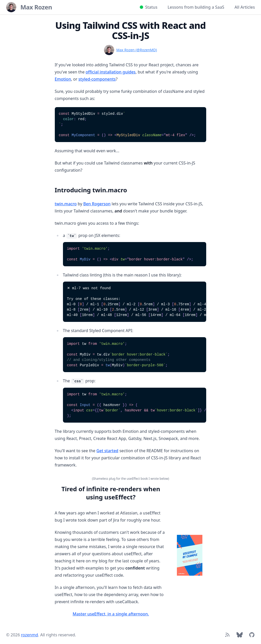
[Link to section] (52, 188)
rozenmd (29, 635)
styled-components (97, 79)
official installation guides (111, 72)
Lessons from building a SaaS (196, 7)
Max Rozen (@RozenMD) (136, 50)
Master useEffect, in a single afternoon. (111, 614)
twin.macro (66, 204)
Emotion (63, 79)
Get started (107, 451)
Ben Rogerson (97, 204)
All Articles (245, 7)
